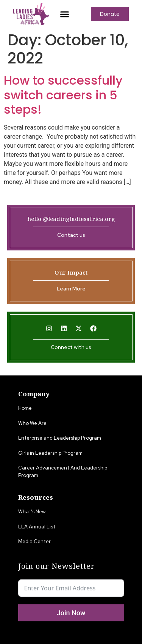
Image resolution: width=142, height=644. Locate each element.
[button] (64, 14)
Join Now (71, 613)
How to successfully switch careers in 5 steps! (63, 95)
